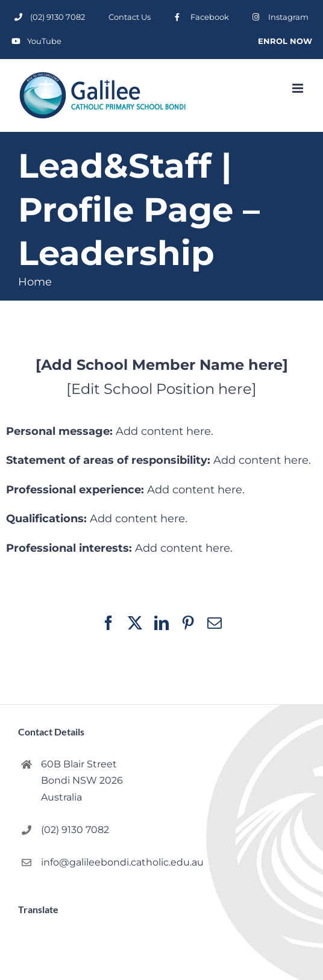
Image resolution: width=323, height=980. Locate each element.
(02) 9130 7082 (75, 830)
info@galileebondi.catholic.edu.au (96, 862)
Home (35, 282)
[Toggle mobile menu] (299, 88)
